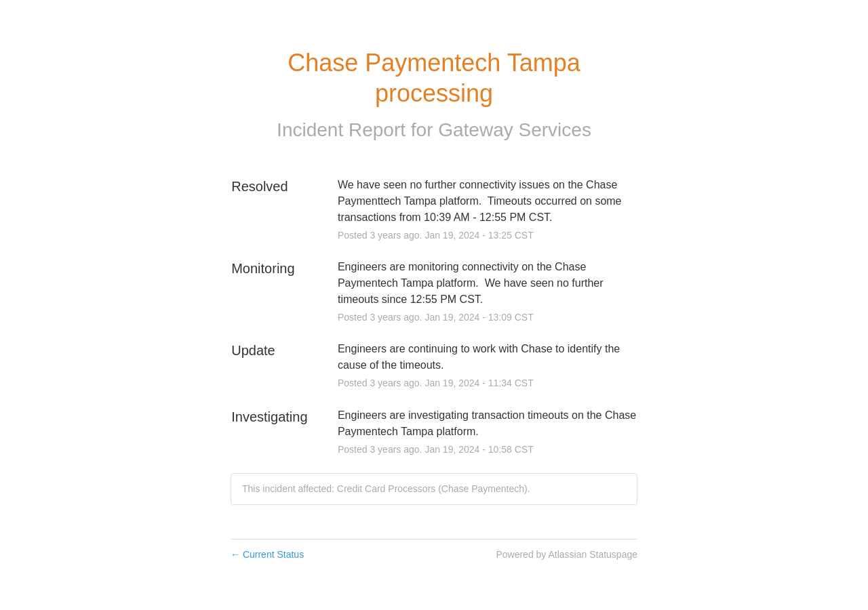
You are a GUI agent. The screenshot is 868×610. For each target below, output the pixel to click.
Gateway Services (515, 130)
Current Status (267, 554)
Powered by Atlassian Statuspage (567, 554)
